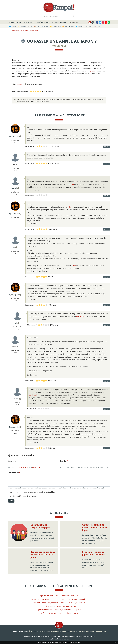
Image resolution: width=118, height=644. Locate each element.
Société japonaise (23, 30)
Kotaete (15, 30)
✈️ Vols (30, 26)
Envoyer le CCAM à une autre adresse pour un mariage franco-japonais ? (59, 599)
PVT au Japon (81, 316)
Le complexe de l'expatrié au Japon (40, 526)
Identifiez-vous (23, 467)
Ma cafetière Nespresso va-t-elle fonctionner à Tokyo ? (59, 613)
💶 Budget (13, 26)
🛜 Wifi (65, 26)
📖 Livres (97, 26)
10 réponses (59, 46)
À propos (33, 631)
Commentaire (14, 473)
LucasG (19, 84)
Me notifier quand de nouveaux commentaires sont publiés (32, 492)
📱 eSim (71, 26)
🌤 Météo (89, 26)
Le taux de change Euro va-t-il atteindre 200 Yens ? (59, 606)
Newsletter (55, 631)
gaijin (74, 266)
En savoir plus (76, 642)
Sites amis (90, 631)
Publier (11, 501)
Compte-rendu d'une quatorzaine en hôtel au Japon (95, 528)
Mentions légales (69, 631)
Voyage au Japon (15, 22)
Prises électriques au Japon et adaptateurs (94, 553)
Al (14, 247)
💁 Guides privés (55, 26)
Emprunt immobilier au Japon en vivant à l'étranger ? (59, 596)
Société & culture (43, 22)
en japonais (91, 71)
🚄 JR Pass (45, 26)
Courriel (64, 461)
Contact (81, 631)
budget (71, 184)
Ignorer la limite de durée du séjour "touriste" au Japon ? (59, 610)
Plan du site (101, 631)
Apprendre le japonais (60, 22)
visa (70, 207)
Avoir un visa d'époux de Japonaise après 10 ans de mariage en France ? (59, 603)
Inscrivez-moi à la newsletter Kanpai (23, 496)
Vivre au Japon (34, 30)
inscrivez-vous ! (36, 467)
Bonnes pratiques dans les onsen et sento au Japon (43, 555)
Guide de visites (29, 22)
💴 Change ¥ (22, 26)
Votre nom (13, 461)
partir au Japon (35, 395)
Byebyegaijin (14, 136)
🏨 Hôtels (37, 26)
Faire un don (44, 631)
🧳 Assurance (80, 26)
